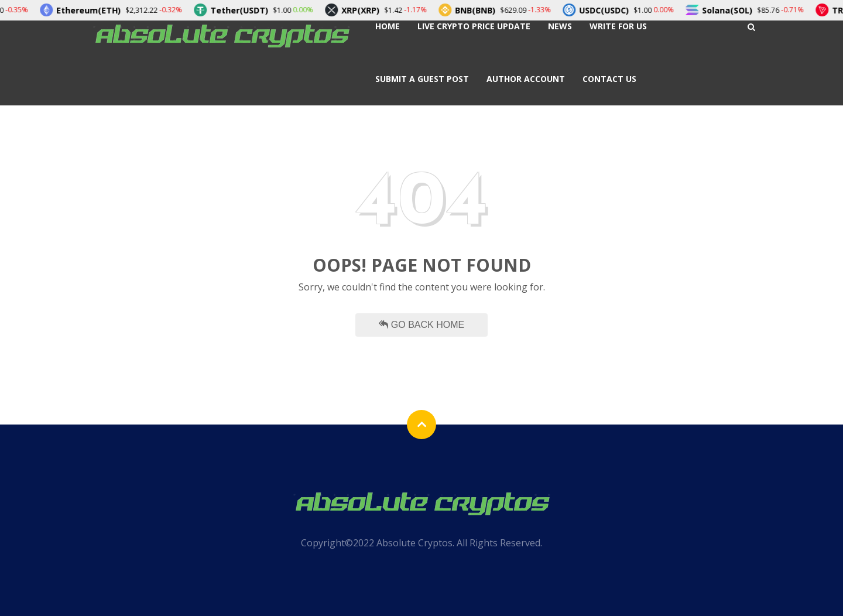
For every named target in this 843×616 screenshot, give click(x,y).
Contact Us (609, 79)
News (560, 26)
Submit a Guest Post (422, 79)
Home (388, 26)
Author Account (526, 79)
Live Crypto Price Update (474, 26)
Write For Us (618, 26)
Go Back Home (421, 325)
